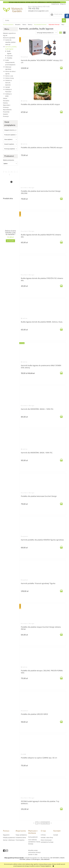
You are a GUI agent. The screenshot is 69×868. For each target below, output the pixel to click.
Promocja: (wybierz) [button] (10, 149)
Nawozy (5, 103)
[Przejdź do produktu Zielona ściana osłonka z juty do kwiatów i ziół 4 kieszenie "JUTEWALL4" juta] (10, 219)
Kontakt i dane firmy (47, 837)
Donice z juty (9, 76)
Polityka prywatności (9, 837)
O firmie (43, 835)
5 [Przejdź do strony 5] (48, 823)
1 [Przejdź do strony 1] (37, 823)
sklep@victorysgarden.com (38, 11)
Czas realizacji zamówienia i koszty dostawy (34, 842)
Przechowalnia (20, 840)
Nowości (6, 114)
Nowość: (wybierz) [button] (9, 144)
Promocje (6, 116)
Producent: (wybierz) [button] (10, 135)
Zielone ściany (10, 78)
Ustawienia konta (21, 837)
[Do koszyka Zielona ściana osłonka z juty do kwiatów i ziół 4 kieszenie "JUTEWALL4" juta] (10, 241)
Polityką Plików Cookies (45, 864)
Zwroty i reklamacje (9, 840)
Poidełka (10, 58)
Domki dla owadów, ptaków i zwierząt (11, 42)
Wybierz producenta (8, 160)
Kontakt (56, 835)
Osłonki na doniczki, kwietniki (8, 83)
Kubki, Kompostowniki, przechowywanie (10, 62)
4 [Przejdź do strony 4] (46, 823)
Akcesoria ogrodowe (9, 38)
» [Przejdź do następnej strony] (51, 823)
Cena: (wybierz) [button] (8, 139)
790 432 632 (34, 9)
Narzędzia (6, 101)
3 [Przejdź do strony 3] (43, 823)
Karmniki (10, 56)
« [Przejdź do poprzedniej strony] (34, 823)
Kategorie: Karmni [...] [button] (10, 130)
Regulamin (6, 835)
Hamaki (8, 87)
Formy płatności (33, 837)
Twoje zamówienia (21, 835)
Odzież (5, 98)
